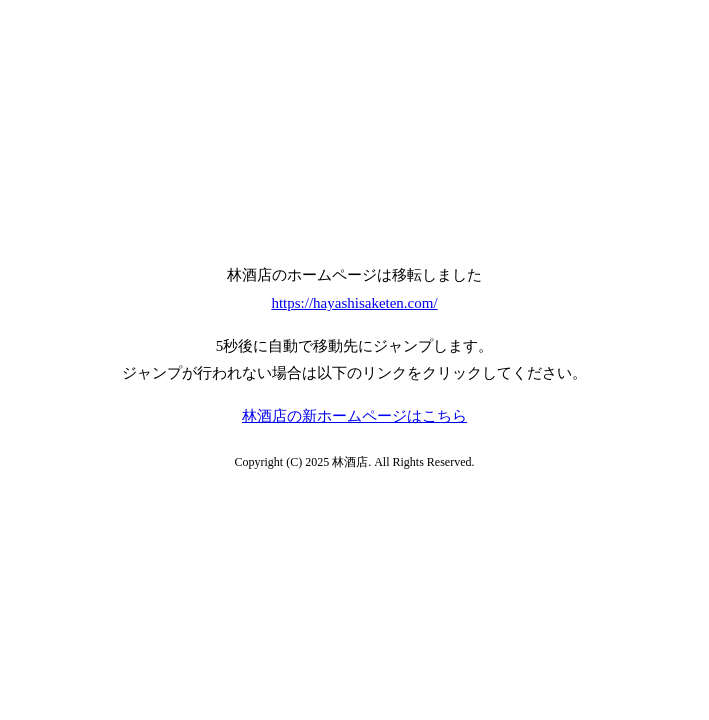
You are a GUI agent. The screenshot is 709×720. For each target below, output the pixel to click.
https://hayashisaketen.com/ (354, 303)
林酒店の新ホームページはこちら (354, 416)
